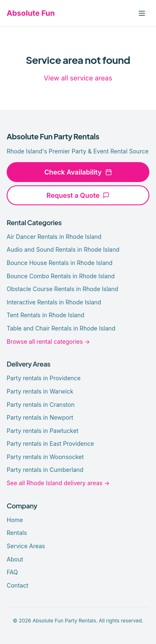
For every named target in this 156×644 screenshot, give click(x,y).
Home (15, 520)
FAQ (12, 572)
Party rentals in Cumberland (45, 470)
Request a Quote (78, 195)
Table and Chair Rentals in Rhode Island (61, 328)
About (15, 559)
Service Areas (26, 546)
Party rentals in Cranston (41, 405)
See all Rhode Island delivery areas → (58, 483)
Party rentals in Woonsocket (45, 457)
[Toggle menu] (142, 13)
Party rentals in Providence (44, 378)
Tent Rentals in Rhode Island (46, 315)
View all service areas (78, 78)
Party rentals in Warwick (40, 391)
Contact (17, 585)
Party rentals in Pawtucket (42, 431)
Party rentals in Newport (40, 417)
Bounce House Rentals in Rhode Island (59, 263)
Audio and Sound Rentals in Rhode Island (63, 249)
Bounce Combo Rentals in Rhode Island (61, 276)
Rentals (17, 533)
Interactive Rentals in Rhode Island (54, 302)
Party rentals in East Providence (50, 444)
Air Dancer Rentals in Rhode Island (54, 237)
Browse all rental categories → (48, 341)
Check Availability (78, 172)
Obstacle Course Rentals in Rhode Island (62, 289)
